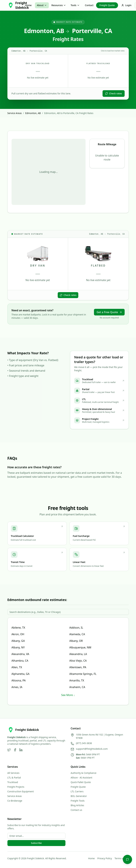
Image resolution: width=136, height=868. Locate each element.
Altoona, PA (19, 680)
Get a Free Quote (109, 312)
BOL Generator (79, 796)
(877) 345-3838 (84, 743)
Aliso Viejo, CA (78, 661)
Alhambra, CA (20, 661)
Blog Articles (77, 805)
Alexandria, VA (20, 654)
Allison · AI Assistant (82, 778)
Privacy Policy (105, 858)
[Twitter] (9, 750)
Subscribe (36, 843)
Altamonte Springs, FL (83, 674)
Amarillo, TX (77, 680)
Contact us (76, 810)
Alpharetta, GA (21, 674)
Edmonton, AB (33, 113)
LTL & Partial (14, 778)
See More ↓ (68, 695)
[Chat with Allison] (127, 859)
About (42, 5)
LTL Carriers (77, 791)
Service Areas (15, 113)
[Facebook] (15, 750)
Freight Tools (78, 801)
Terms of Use (122, 858)
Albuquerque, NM (80, 647)
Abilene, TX (18, 628)
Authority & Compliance (84, 773)
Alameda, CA (77, 634)
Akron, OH (18, 634)
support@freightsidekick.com (92, 749)
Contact (89, 5)
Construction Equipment (21, 791)
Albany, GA (18, 641)
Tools (75, 5)
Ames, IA (17, 687)
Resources (59, 5)
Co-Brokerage (15, 801)
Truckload (13, 782)
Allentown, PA (78, 667)
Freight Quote (107, 5)
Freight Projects (16, 787)
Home (28, 5)
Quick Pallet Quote (81, 782)
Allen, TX (17, 667)
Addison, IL (76, 628)
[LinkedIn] (21, 750)
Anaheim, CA (77, 687)
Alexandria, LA (78, 654)
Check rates (114, 93)
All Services (13, 773)
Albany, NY (18, 647)
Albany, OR (76, 641)
